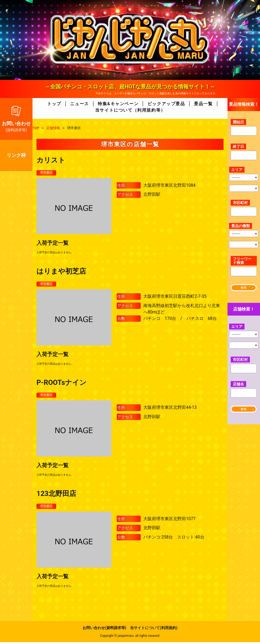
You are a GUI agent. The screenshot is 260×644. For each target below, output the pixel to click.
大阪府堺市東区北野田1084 (169, 186)
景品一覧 (203, 104)
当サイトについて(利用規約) (154, 630)
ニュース (79, 104)
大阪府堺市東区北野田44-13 (170, 409)
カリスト (51, 160)
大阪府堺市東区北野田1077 (169, 520)
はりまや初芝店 (61, 272)
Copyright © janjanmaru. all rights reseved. (130, 638)
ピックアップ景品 (166, 104)
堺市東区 (47, 173)
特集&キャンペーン (118, 104)
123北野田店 (56, 495)
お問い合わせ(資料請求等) (104, 630)
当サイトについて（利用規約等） (130, 110)
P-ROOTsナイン (62, 383)
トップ (54, 104)
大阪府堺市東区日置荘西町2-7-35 (175, 297)
